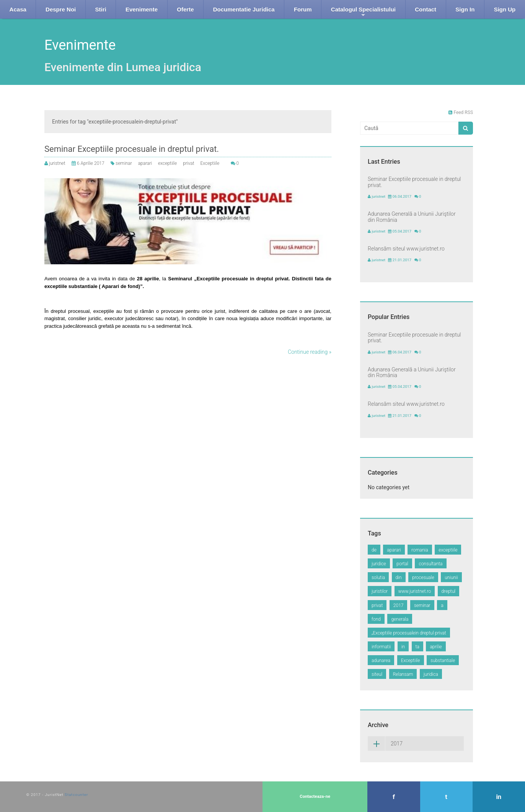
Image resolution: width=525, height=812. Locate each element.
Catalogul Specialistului (363, 12)
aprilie (436, 647)
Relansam (403, 674)
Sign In (465, 9)
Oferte (185, 9)
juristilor (380, 591)
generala (400, 619)
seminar (124, 163)
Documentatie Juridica (244, 9)
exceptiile (167, 163)
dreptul (449, 591)
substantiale (443, 661)
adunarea (381, 661)
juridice (379, 564)
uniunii (451, 578)
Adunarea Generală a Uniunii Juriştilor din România (412, 217)
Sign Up (505, 9)
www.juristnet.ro (415, 591)
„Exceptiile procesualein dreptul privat (409, 633)
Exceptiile (210, 163)
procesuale (423, 578)
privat (188, 163)
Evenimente (142, 9)
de (374, 550)
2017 (399, 605)
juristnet (57, 163)
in (403, 647)
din (399, 578)
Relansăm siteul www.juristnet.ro (406, 249)
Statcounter (76, 795)
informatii (381, 647)
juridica (431, 674)
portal (402, 564)
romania (420, 550)
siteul (377, 674)
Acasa (18, 9)
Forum (303, 9)
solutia (378, 578)
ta (417, 647)
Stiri (100, 9)
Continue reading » (310, 352)
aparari (145, 163)
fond (376, 619)
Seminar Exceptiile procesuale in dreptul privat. (132, 149)
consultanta (430, 564)
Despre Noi (61, 9)
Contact (426, 9)
